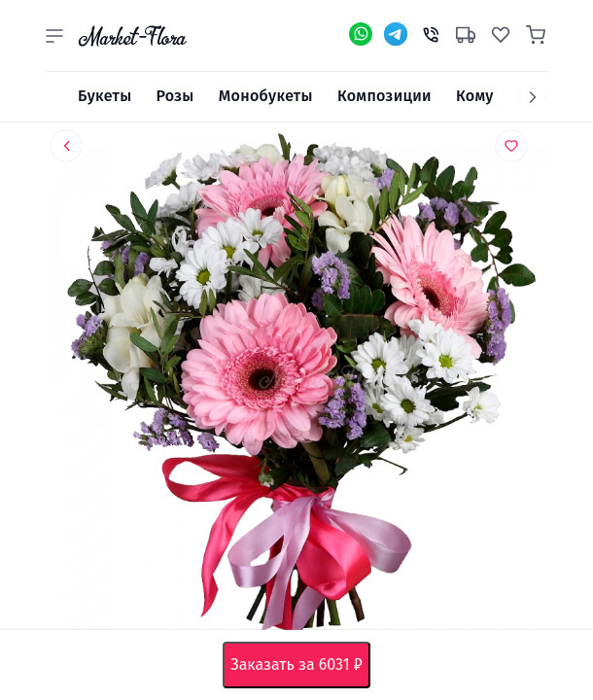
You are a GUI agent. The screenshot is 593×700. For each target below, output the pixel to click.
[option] (296, 385)
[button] (54, 36)
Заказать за (300, 665)
